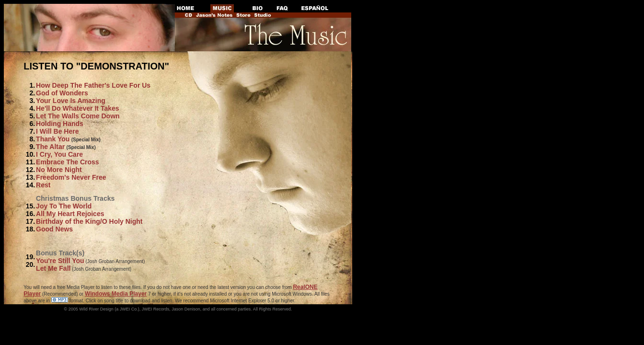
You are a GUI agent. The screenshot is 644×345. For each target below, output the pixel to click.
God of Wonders (62, 93)
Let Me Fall (53, 268)
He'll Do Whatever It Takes (77, 108)
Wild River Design (96, 309)
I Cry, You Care (59, 154)
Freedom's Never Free (71, 177)
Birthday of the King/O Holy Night (89, 221)
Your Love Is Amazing (71, 101)
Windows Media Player (116, 294)
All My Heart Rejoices (70, 214)
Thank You (53, 139)
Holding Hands (60, 124)
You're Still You (60, 261)
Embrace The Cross (68, 162)
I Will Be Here (57, 131)
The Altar (50, 147)
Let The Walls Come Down (78, 116)
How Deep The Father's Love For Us (93, 85)
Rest (43, 185)
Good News (54, 229)
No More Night (59, 170)
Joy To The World (64, 206)
